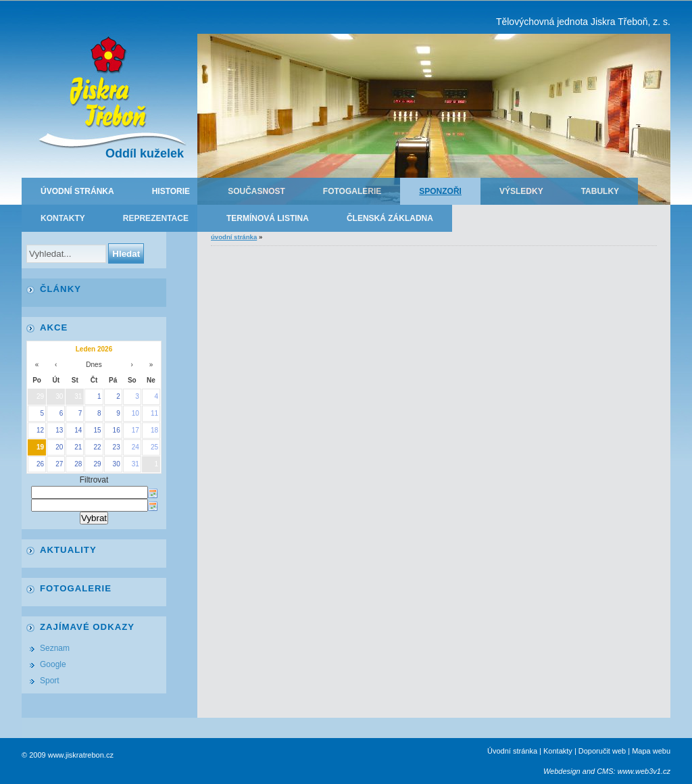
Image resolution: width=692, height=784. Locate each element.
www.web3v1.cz (644, 771)
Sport (50, 681)
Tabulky (600, 191)
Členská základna (390, 218)
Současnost (256, 191)
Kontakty (63, 218)
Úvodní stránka (77, 191)
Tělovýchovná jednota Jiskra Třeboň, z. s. (583, 22)
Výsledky (521, 191)
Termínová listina (268, 218)
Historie (171, 191)
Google (53, 664)
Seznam (55, 648)
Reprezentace (156, 218)
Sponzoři (440, 191)
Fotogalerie (352, 191)
